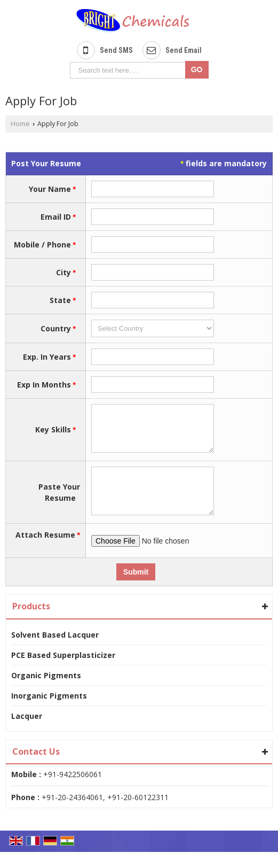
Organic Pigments (46, 691)
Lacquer (27, 732)
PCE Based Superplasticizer (63, 671)
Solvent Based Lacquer (55, 651)
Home (20, 124)
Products (31, 622)
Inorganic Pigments (49, 712)
